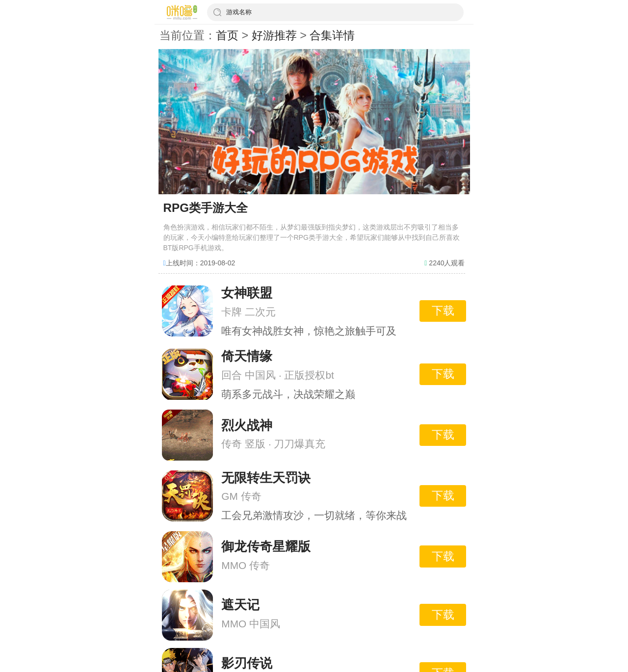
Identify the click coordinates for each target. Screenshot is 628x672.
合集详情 (332, 35)
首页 (227, 35)
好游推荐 (274, 35)
